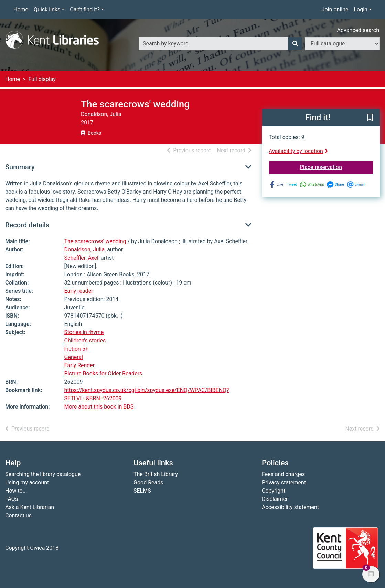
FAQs (12, 499)
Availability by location (298, 151)
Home (21, 9)
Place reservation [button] (336, 167)
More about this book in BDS (99, 407)
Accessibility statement (290, 507)
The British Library (156, 474)
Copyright (274, 491)
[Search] (295, 44)
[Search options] (342, 44)
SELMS (142, 491)
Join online (335, 9)
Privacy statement (284, 482)
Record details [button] (27, 225)
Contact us (18, 515)
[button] (370, 118)
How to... (16, 491)
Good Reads (148, 482)
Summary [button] (20, 167)
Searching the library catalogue (43, 474)
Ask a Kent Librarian (30, 507)
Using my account (27, 482)
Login (360, 9)
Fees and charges (283, 474)
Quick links (47, 9)
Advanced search (358, 30)
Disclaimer (275, 499)
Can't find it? (85, 9)
